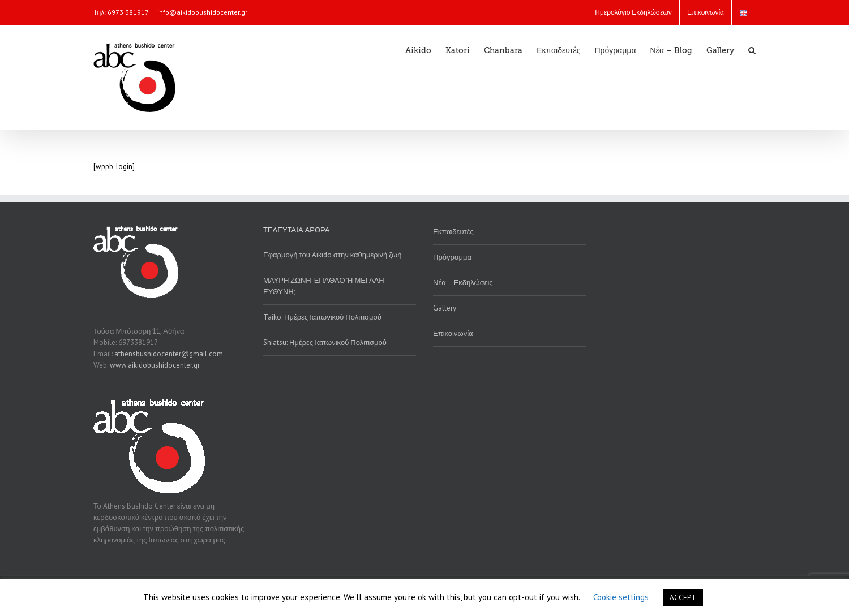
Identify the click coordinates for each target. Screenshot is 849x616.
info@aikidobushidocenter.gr (202, 12)
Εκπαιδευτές (453, 232)
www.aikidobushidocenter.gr (155, 365)
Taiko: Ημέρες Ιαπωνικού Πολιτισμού (322, 317)
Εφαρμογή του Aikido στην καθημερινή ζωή (333, 255)
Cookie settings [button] (621, 597)
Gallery (445, 308)
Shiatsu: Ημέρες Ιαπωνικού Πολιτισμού (325, 343)
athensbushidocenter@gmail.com (169, 354)
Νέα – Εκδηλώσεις (463, 283)
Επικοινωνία (453, 333)
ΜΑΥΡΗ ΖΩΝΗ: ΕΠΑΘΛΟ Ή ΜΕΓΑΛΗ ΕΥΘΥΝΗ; (324, 286)
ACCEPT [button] (683, 598)
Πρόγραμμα (452, 257)
